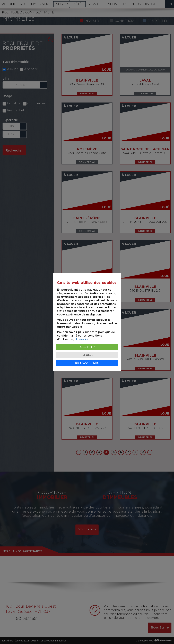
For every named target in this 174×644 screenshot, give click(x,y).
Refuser (87, 355)
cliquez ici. (82, 339)
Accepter (87, 347)
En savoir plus (87, 363)
